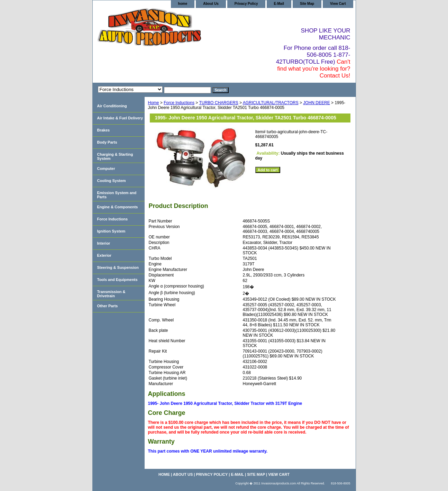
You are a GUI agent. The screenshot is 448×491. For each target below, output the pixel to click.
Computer (106, 169)
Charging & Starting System (115, 156)
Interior (104, 243)
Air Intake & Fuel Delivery (120, 118)
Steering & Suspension (118, 267)
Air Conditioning (112, 106)
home (183, 4)
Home (154, 103)
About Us (211, 4)
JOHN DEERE (316, 103)
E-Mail (279, 4)
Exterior (104, 255)
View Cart (338, 4)
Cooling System (112, 181)
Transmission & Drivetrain (111, 294)
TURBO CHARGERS (218, 103)
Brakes (104, 130)
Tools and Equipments (117, 280)
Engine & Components (118, 207)
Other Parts (108, 306)
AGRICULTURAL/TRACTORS (271, 103)
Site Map (307, 4)
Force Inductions (179, 103)
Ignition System (111, 231)
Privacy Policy (246, 4)
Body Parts (107, 142)
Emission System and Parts (117, 195)
